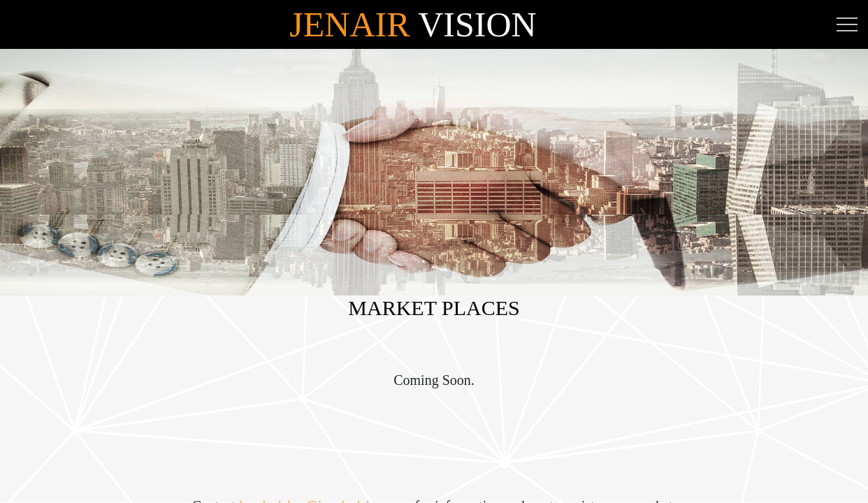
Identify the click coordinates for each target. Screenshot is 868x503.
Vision (413, 24)
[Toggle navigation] (847, 24)
